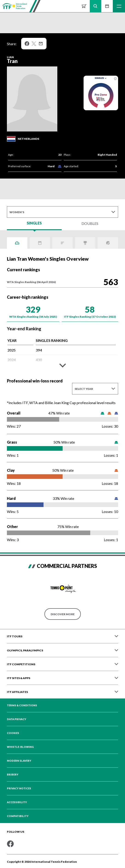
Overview (17, 243)
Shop (84, 6)
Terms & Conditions (22, 705)
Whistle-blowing (20, 747)
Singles (101, 78)
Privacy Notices (19, 788)
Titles (85, 243)
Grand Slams (108, 243)
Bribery (13, 775)
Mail (41, 44)
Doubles (90, 223)
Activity (40, 243)
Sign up (107, 6)
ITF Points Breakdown (62, 243)
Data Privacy (17, 719)
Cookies (13, 733)
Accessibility (17, 802)
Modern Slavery (19, 761)
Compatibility (18, 816)
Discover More (63, 614)
